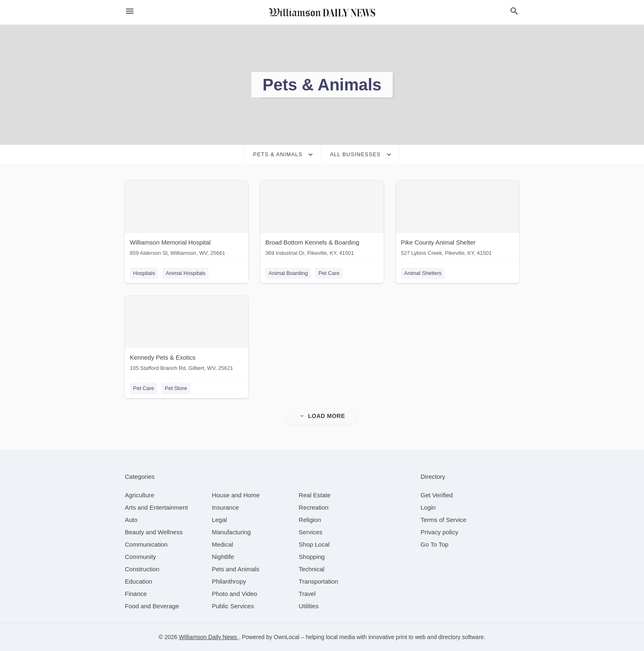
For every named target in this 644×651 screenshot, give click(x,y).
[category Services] (310, 532)
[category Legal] (220, 520)
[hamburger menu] (130, 11)
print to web (411, 637)
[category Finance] (136, 594)
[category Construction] (142, 569)
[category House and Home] (236, 495)
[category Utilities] (308, 606)
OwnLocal (287, 637)
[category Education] (139, 581)
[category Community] (140, 557)
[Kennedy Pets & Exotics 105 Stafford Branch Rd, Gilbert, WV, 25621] (186, 335)
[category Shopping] (312, 557)
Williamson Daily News (208, 637)
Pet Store (176, 388)
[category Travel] (307, 594)
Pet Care (329, 273)
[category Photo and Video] (235, 594)
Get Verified (437, 495)
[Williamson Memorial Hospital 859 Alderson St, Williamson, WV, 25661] (186, 220)
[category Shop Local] (314, 544)
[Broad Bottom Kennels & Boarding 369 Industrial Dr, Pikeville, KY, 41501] (322, 220)
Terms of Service (444, 520)
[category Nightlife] (223, 557)
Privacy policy (439, 532)
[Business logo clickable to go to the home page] (322, 12)
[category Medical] (223, 544)
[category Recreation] (314, 507)
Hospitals (144, 273)
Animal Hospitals (185, 273)
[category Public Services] (233, 606)
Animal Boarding (288, 273)
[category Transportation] (318, 581)
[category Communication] (146, 544)
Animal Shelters (423, 273)
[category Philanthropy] (229, 581)
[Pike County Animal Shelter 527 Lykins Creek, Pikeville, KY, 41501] (458, 220)
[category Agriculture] (140, 495)
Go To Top (435, 544)
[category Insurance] (225, 507)
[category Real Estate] (315, 495)
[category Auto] (131, 520)
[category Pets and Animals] (236, 569)
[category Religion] (310, 520)
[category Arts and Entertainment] (156, 507)
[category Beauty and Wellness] (154, 532)
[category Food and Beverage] (152, 606)
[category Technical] (312, 569)
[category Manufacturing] (231, 532)
